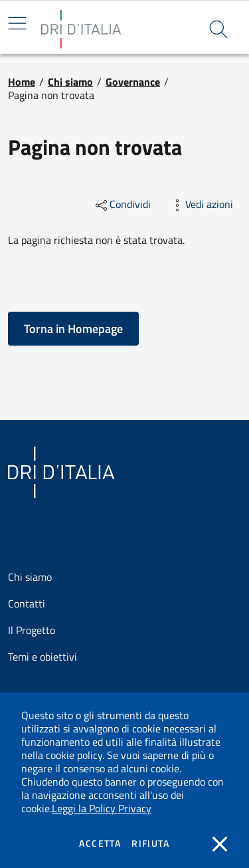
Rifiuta (150, 843)
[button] (218, 29)
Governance (133, 82)
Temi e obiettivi (42, 657)
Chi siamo (70, 82)
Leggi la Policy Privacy (102, 808)
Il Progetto (32, 630)
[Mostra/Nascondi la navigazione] (17, 23)
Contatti (27, 604)
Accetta (100, 843)
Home (22, 82)
